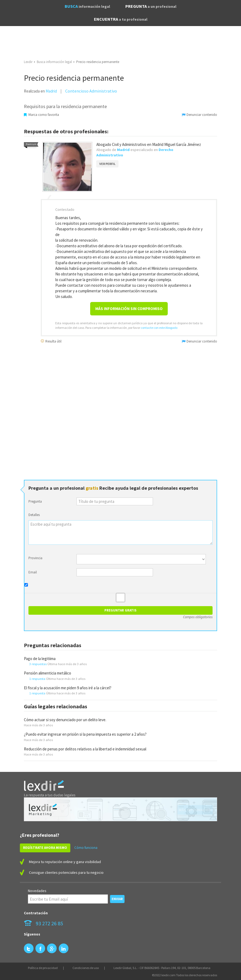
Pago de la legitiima (40, 659)
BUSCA (87, 6)
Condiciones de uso (86, 968)
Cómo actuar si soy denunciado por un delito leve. (65, 720)
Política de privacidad (43, 968)
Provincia (35, 558)
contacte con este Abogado (159, 328)
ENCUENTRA (121, 19)
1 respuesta (37, 679)
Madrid (51, 91)
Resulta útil (51, 341)
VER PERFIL (107, 164)
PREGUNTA (151, 6)
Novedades (37, 891)
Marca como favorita (41, 115)
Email (33, 572)
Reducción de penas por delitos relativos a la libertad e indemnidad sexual (85, 749)
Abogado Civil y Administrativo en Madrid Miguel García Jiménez (149, 144)
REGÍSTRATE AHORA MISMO (45, 848)
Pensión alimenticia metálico (48, 673)
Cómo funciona (86, 848)
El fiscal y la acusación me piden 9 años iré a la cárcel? (68, 688)
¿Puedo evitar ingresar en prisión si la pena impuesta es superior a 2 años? (85, 734)
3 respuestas (38, 664)
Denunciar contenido (200, 115)
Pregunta (35, 501)
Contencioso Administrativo (91, 91)
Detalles (34, 515)
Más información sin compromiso (129, 309)
